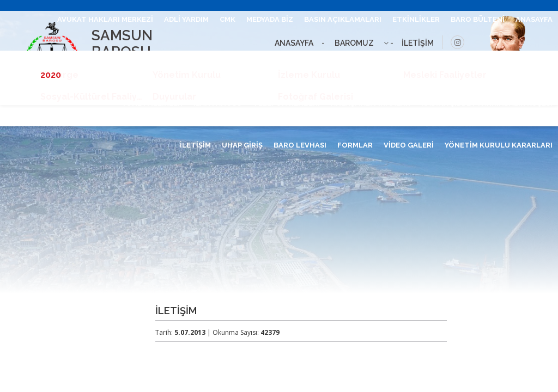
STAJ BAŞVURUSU (520, 61)
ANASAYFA (534, 19)
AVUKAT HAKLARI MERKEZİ (105, 19)
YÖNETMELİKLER (152, 103)
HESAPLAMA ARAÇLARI (436, 61)
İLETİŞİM (195, 145)
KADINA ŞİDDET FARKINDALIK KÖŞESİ (487, 103)
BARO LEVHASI (300, 145)
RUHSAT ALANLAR (352, 61)
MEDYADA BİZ (270, 19)
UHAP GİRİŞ (242, 145)
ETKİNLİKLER (416, 19)
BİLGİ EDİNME (76, 61)
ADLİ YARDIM (186, 19)
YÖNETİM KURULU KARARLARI (499, 145)
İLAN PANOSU (218, 103)
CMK (228, 19)
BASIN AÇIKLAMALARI (343, 19)
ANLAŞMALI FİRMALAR (371, 103)
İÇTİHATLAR (179, 61)
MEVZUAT (128, 61)
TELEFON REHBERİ (286, 103)
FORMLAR (355, 145)
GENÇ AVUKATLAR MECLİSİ (260, 61)
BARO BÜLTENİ (478, 19)
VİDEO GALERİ (409, 145)
